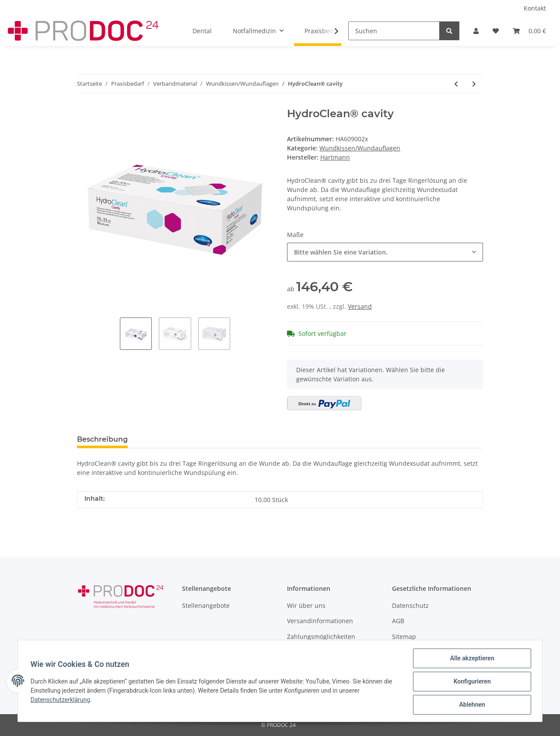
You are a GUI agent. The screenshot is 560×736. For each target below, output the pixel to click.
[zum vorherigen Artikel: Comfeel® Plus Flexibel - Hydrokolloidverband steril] (456, 84)
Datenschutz (410, 605)
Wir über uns (306, 605)
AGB (398, 621)
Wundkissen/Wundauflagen (360, 148)
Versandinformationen (320, 621)
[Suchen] (394, 31)
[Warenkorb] (529, 31)
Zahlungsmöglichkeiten (321, 637)
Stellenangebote (206, 605)
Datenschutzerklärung (62, 701)
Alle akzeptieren (471, 659)
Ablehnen (471, 705)
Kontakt (535, 8)
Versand (360, 306)
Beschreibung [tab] (102, 439)
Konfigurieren (471, 682)
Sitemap (404, 637)
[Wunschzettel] (496, 31)
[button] (476, 31)
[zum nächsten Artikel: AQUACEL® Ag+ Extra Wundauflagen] (474, 84)
